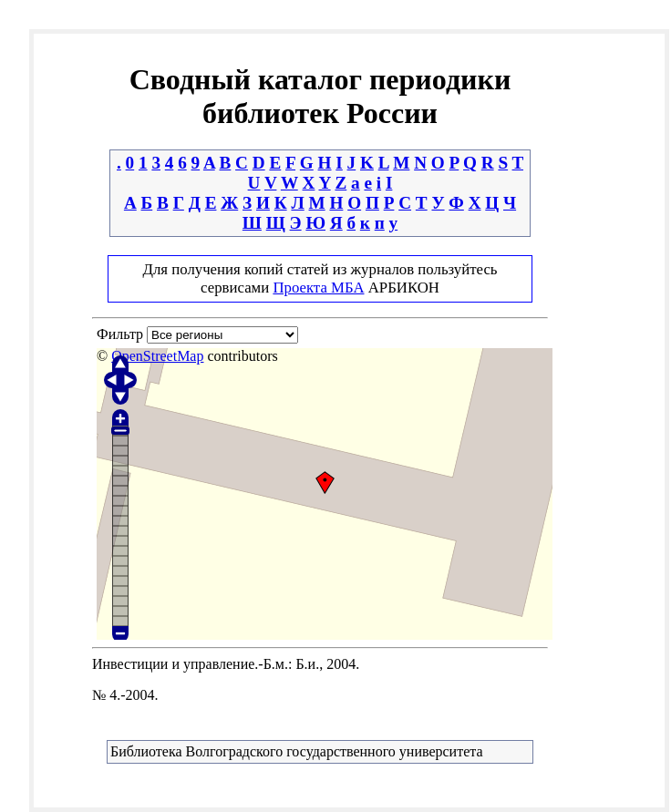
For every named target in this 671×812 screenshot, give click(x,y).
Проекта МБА (318, 288)
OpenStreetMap (157, 356)
